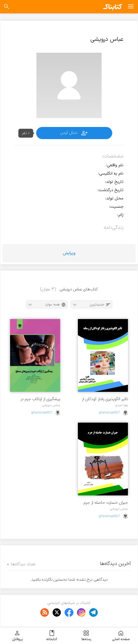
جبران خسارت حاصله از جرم (106, 503)
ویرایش (69, 253)
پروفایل (17, 636)
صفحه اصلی (121, 636)
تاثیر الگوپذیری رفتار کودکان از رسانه (105, 399)
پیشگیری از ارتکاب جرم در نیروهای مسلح (40, 399)
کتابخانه (52, 636)
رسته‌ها (86, 636)
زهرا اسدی (122, 405)
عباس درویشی (51, 405)
